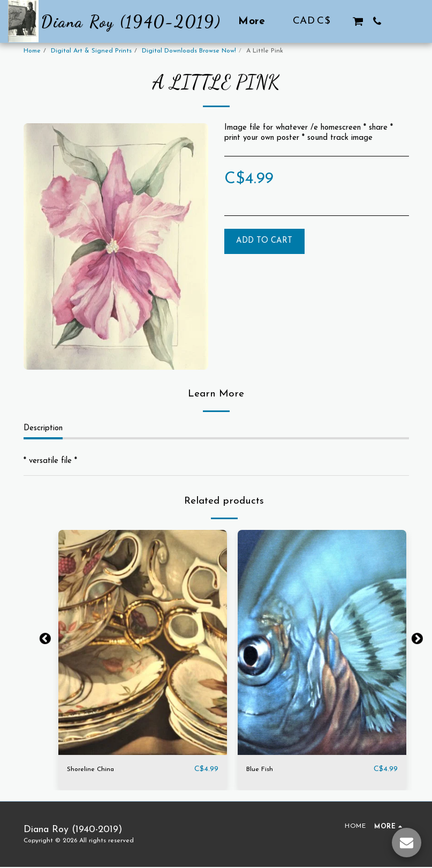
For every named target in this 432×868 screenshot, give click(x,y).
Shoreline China (93, 769)
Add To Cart (264, 241)
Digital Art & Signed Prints (91, 51)
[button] (358, 21)
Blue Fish (262, 769)
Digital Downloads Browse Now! (189, 51)
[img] (143, 642)
